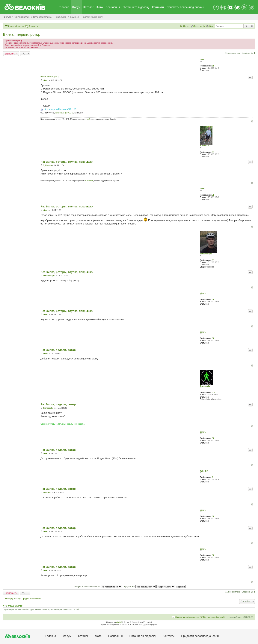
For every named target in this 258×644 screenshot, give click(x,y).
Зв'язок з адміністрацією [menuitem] (187, 617)
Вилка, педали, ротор (22, 34)
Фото (99, 7)
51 (213, 66)
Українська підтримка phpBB (144, 624)
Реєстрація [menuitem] (199, 26)
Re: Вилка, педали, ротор (58, 350)
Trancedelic (205, 386)
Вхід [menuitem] (211, 26)
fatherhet (204, 471)
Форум (76, 7)
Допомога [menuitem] (33, 26)
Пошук (246, 26)
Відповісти (11, 54)
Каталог (89, 7)
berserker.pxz (206, 254)
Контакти (158, 7)
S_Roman (204, 146)
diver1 (203, 59)
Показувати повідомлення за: (97, 587)
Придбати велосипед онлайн (185, 7)
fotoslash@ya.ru (64, 113)
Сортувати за (139, 587)
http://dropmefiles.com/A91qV (60, 109)
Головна (64, 7)
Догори (252, 121)
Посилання (113, 7)
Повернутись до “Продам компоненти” (24, 599)
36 (213, 152)
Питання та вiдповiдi (136, 7)
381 (214, 392)
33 (213, 260)
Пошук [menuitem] (186, 26)
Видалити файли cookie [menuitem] (215, 617)
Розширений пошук (252, 26)
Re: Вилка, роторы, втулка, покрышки (67, 162)
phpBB (119, 622)
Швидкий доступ (16, 26)
